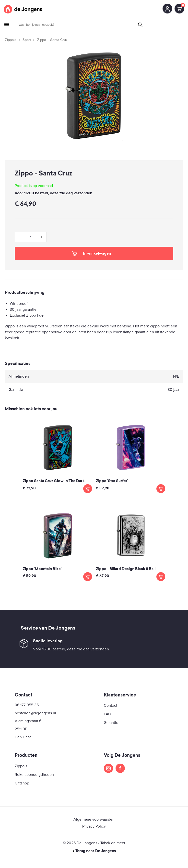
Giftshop (22, 783)
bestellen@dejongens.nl (35, 713)
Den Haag (23, 737)
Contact (111, 706)
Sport (27, 40)
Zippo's (11, 40)
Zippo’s (21, 766)
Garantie (111, 723)
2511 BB (21, 729)
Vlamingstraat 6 (28, 721)
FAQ (107, 714)
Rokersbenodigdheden (34, 775)
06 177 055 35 (27, 705)
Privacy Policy (94, 826)
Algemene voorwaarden (94, 819)
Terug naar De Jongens (94, 851)
